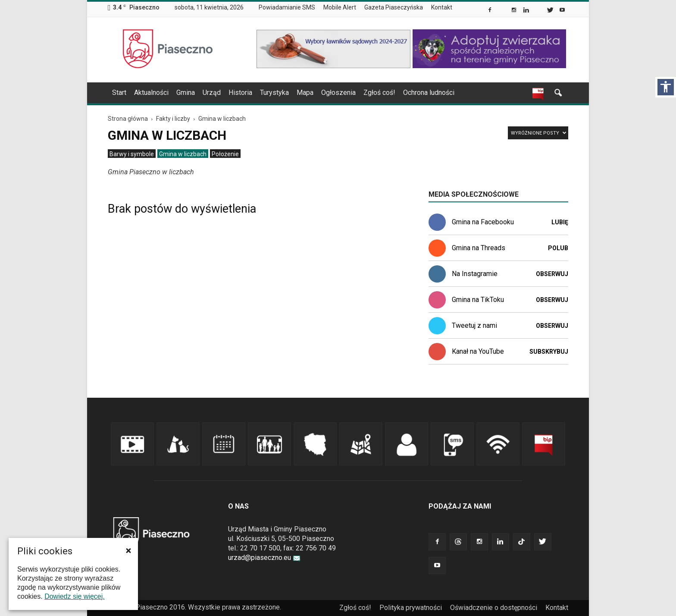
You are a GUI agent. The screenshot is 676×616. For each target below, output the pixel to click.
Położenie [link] (225, 154)
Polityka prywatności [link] (411, 608)
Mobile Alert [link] (340, 7)
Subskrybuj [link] (549, 352)
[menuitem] (290, 8)
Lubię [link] (560, 222)
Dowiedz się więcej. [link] (75, 596)
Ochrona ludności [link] (429, 93)
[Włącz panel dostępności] (666, 87)
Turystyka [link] (274, 93)
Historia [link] (240, 93)
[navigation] (328, 93)
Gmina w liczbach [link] (183, 154)
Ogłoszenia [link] (338, 93)
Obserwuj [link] (552, 274)
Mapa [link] (305, 93)
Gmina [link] (186, 93)
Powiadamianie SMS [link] (287, 7)
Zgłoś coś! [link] (379, 93)
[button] (128, 550)
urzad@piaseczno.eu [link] (264, 558)
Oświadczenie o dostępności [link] (494, 608)
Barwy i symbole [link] (132, 154)
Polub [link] (558, 248)
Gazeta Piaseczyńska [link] (394, 7)
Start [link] (119, 93)
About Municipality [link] (465, 8)
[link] (490, 11)
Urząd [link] (212, 93)
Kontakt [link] (442, 7)
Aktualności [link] (151, 93)
